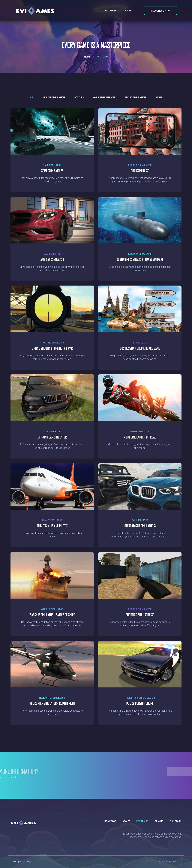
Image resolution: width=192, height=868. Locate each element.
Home (87, 57)
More (128, 11)
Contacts (176, 821)
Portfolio (142, 821)
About (126, 821)
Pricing (159, 821)
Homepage (110, 11)
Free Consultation (160, 11)
